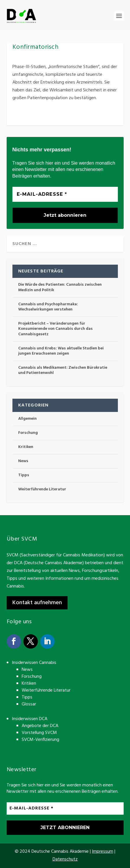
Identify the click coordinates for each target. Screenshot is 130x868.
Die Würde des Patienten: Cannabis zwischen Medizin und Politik (60, 287)
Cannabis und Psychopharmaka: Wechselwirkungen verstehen (48, 307)
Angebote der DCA (40, 726)
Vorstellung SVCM (39, 733)
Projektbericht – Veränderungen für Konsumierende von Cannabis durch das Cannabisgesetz (55, 329)
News (23, 461)
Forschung (28, 433)
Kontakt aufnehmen (37, 603)
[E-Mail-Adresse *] (65, 194)
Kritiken (26, 447)
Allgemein (27, 419)
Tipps (24, 475)
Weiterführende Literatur (42, 489)
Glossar (29, 704)
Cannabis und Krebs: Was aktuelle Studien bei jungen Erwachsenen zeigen (61, 351)
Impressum (103, 852)
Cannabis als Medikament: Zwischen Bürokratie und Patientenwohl (63, 370)
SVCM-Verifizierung (40, 740)
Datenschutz (65, 859)
